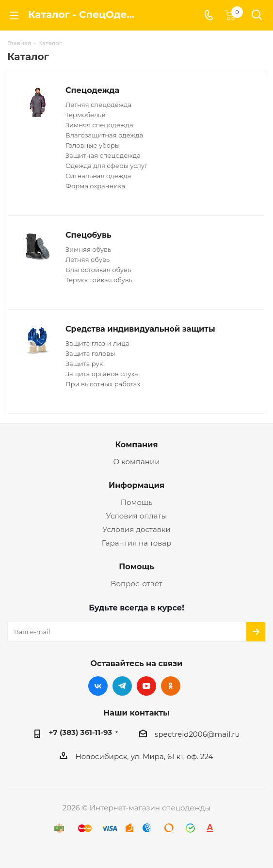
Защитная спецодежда (103, 155)
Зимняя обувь (88, 249)
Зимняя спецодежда (99, 125)
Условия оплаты (137, 516)
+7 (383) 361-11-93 (81, 732)
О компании (136, 462)
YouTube (146, 686)
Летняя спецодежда (98, 105)
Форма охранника (95, 186)
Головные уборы (93, 145)
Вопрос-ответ (136, 584)
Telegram (122, 686)
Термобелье (85, 115)
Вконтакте (98, 686)
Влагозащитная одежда (104, 135)
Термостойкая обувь (99, 280)
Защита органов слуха (102, 374)
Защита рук (84, 364)
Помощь (137, 502)
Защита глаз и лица (97, 343)
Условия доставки (136, 529)
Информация (136, 485)
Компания (136, 444)
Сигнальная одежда (98, 176)
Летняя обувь (88, 259)
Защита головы (90, 353)
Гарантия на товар (137, 543)
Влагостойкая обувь (98, 270)
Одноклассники (171, 686)
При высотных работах (103, 384)
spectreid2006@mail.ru (197, 734)
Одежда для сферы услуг (106, 166)
